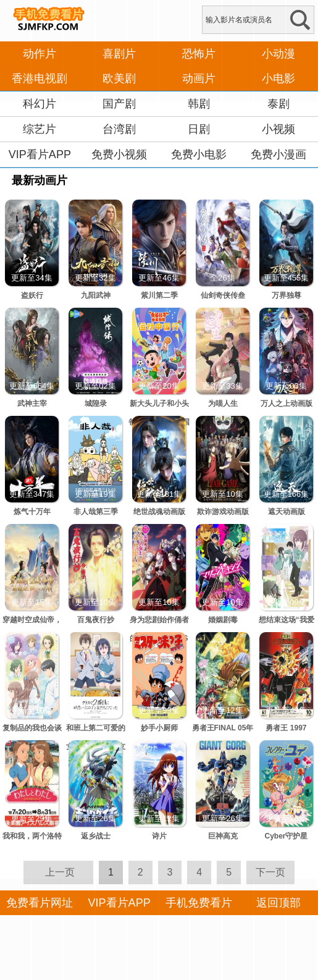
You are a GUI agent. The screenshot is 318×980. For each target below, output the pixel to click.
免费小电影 (199, 154)
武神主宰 (32, 403)
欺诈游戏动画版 (223, 512)
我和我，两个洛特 (32, 836)
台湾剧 (119, 129)
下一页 (270, 872)
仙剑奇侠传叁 (223, 295)
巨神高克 (223, 836)
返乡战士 (96, 836)
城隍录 (96, 403)
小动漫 (278, 54)
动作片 (40, 54)
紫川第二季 (159, 295)
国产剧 (119, 104)
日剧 (199, 129)
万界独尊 (287, 295)
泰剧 (278, 104)
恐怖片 (199, 54)
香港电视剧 (40, 78)
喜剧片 (119, 54)
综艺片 (40, 129)
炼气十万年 (32, 512)
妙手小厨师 (159, 728)
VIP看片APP (40, 154)
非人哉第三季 (96, 512)
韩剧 (199, 104)
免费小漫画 (278, 154)
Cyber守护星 (286, 836)
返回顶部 (278, 903)
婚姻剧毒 (223, 620)
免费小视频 (119, 154)
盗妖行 (32, 295)
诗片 (159, 836)
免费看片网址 (40, 903)
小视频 (278, 129)
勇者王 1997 (286, 728)
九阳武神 (96, 295)
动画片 (199, 78)
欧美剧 (119, 78)
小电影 (278, 78)
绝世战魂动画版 (159, 512)
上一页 (60, 872)
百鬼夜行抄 (96, 620)
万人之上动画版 (287, 403)
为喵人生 (223, 403)
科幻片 (40, 104)
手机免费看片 (199, 903)
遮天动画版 (287, 512)
